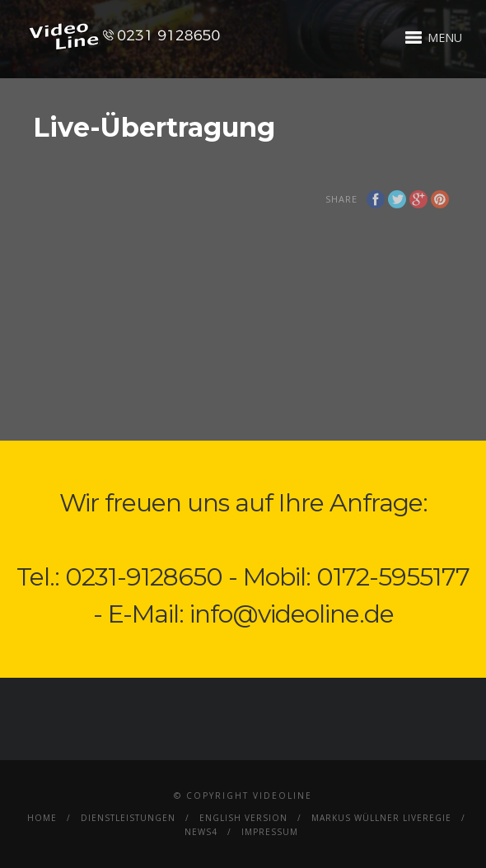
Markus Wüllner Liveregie (381, 818)
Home (42, 818)
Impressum (270, 832)
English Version (243, 818)
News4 (201, 832)
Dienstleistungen (128, 818)
